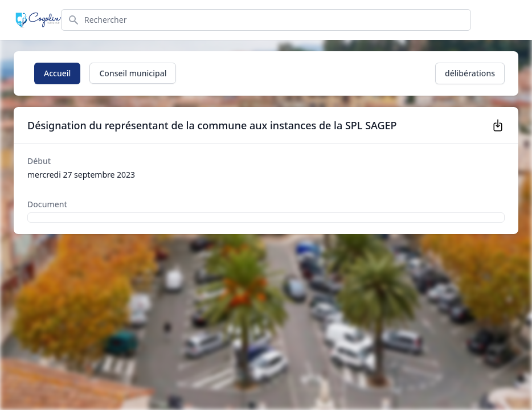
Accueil (57, 73)
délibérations (470, 73)
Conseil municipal (133, 73)
